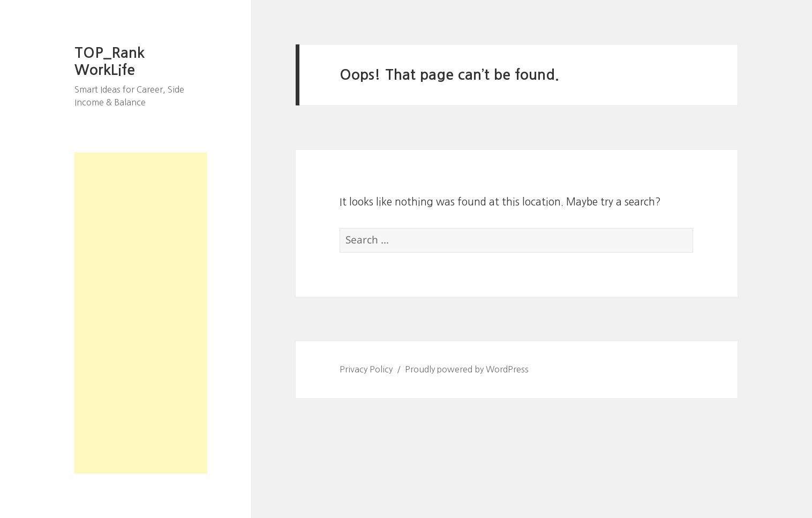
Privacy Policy (366, 369)
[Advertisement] (141, 313)
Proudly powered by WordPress (467, 369)
